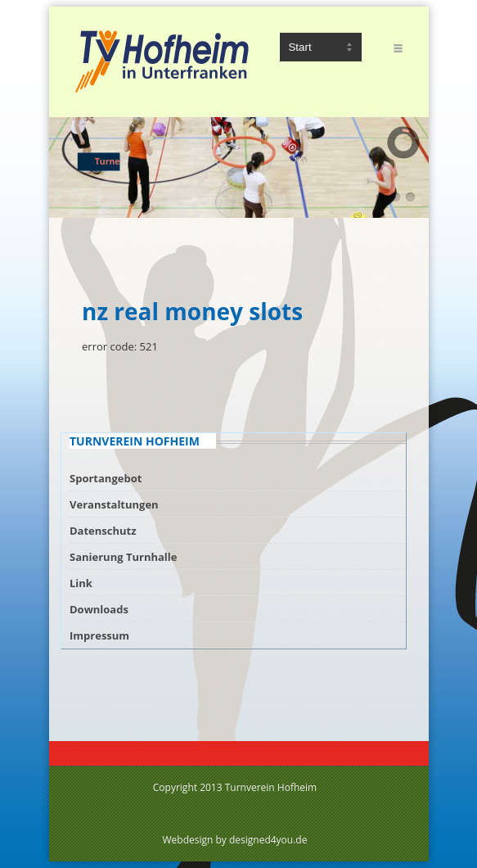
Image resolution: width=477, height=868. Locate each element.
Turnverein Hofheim (271, 787)
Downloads (99, 609)
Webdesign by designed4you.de (235, 840)
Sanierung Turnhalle (123, 557)
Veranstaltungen (114, 504)
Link (81, 583)
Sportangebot (106, 478)
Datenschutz (103, 531)
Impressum (99, 635)
